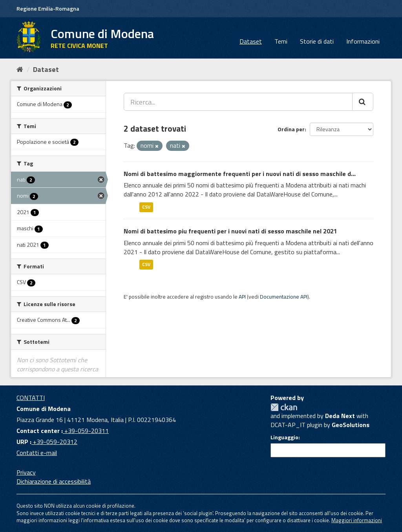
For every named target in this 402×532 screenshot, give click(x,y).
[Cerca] (363, 102)
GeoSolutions (351, 425)
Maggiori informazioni (357, 520)
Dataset (251, 41)
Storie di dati (317, 41)
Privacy (26, 472)
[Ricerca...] (238, 102)
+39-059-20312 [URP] (54, 442)
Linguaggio (284, 437)
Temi (281, 41)
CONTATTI (31, 398)
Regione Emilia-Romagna (48, 8)
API (242, 297)
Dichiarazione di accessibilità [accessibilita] (54, 481)
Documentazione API (284, 297)
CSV (146, 207)
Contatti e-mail (37, 453)
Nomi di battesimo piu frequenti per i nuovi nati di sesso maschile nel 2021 (230, 231)
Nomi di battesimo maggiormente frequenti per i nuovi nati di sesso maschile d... (240, 174)
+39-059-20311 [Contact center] (86, 431)
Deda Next (340, 416)
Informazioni (363, 41)
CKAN (284, 407)
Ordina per (291, 129)
